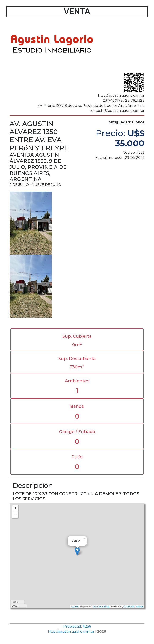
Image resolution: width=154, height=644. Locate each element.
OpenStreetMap (101, 607)
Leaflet (75, 607)
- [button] (15, 515)
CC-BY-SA (129, 607)
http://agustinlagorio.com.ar (71, 631)
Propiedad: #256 (77, 626)
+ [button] (15, 509)
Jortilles (140, 607)
